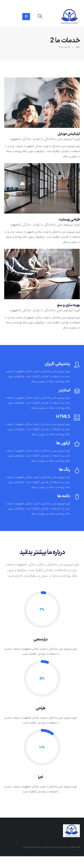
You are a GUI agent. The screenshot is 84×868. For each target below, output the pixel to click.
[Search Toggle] (40, 17)
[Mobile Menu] (26, 17)
